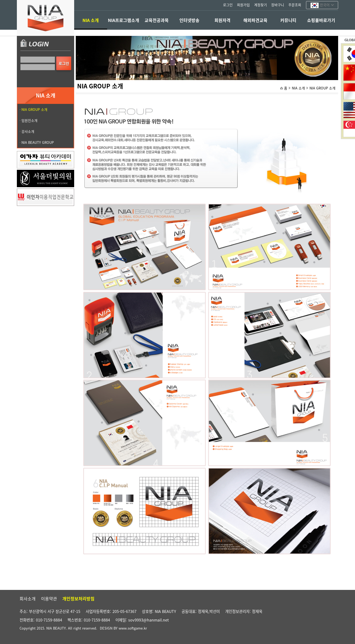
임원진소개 (29, 120)
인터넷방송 (189, 20)
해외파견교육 (255, 20)
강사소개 (28, 131)
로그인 (228, 5)
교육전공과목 (157, 20)
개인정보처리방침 (78, 598)
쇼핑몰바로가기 (321, 20)
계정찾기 (260, 5)
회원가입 (243, 5)
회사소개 (28, 598)
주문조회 (295, 5)
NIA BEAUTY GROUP (38, 142)
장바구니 (278, 5)
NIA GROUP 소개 (322, 88)
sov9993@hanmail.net (148, 620)
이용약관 (49, 598)
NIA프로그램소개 (124, 20)
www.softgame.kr (133, 628)
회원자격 (222, 20)
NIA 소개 (91, 20)
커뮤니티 (288, 20)
